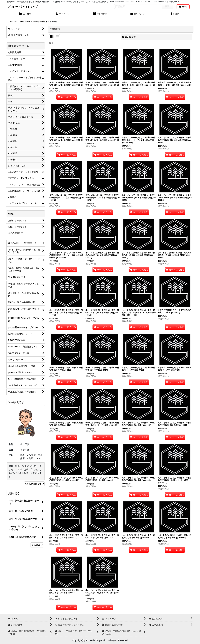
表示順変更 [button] (129, 37)
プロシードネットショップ (23, 7)
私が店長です (34, 484)
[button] (175, 14)
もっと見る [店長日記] (37, 545)
